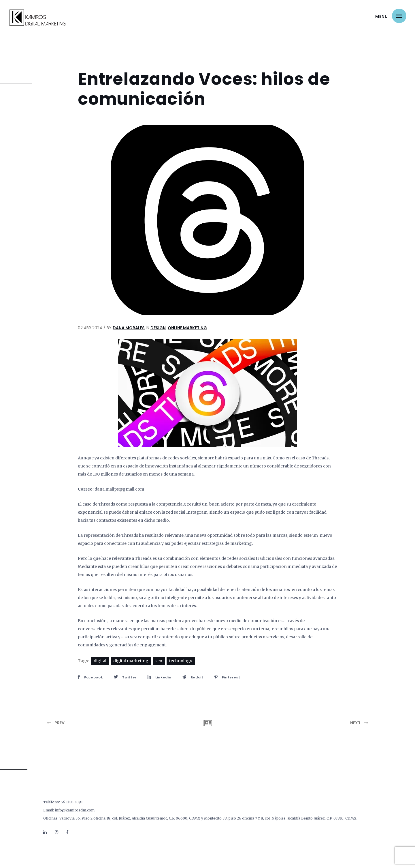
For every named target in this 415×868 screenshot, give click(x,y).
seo (159, 661)
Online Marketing (187, 328)
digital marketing (131, 661)
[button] (399, 16)
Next (359, 723)
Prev (56, 723)
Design (158, 328)
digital (100, 661)
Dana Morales (129, 328)
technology (181, 661)
